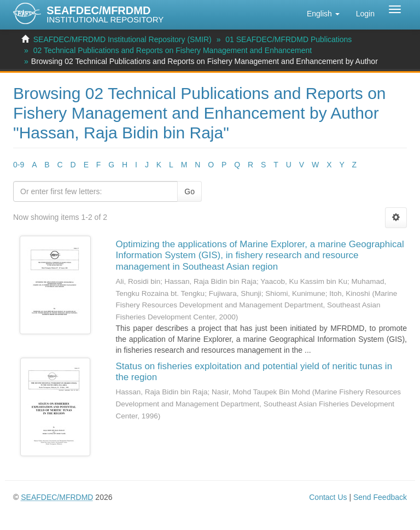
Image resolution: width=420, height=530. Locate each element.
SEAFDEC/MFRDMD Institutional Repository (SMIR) (122, 39)
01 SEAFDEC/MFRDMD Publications (288, 39)
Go (189, 191)
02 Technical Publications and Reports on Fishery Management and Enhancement (173, 50)
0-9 (19, 165)
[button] (323, 14)
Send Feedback (380, 497)
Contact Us (328, 497)
